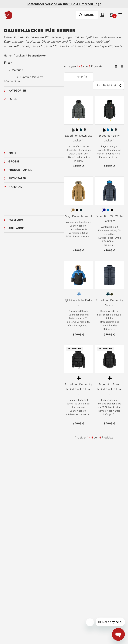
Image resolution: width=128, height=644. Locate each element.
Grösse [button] (14, 162)
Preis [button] (12, 153)
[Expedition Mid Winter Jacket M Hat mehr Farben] (116, 210)
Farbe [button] (13, 99)
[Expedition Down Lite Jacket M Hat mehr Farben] (85, 130)
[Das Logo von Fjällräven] (17, 15)
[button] (111, 15)
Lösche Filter (12, 81)
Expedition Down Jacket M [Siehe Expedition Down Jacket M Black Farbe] (109, 138)
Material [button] (15, 187)
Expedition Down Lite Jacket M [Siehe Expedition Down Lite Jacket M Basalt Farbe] (79, 138)
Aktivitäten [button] (17, 178)
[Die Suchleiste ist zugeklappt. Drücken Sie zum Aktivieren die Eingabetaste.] (87, 15)
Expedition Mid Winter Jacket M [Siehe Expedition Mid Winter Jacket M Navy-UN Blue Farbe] (109, 219)
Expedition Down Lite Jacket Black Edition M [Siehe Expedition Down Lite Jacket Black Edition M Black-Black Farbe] (79, 389)
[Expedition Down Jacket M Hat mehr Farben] (116, 130)
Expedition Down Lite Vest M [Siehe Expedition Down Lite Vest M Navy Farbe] (110, 303)
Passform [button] (16, 220)
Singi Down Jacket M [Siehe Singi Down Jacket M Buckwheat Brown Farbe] (79, 216)
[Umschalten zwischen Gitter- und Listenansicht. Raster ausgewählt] (119, 67)
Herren (8, 56)
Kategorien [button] (17, 91)
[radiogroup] (78, 130)
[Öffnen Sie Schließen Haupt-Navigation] (120, 15)
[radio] (73, 130)
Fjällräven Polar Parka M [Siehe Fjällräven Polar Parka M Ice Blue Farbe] (78, 303)
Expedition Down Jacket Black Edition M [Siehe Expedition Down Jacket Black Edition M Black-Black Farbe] (109, 389)
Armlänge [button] (16, 228)
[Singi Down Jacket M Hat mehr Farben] (85, 210)
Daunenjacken (37, 56)
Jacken (20, 56)
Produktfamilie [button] (20, 170)
